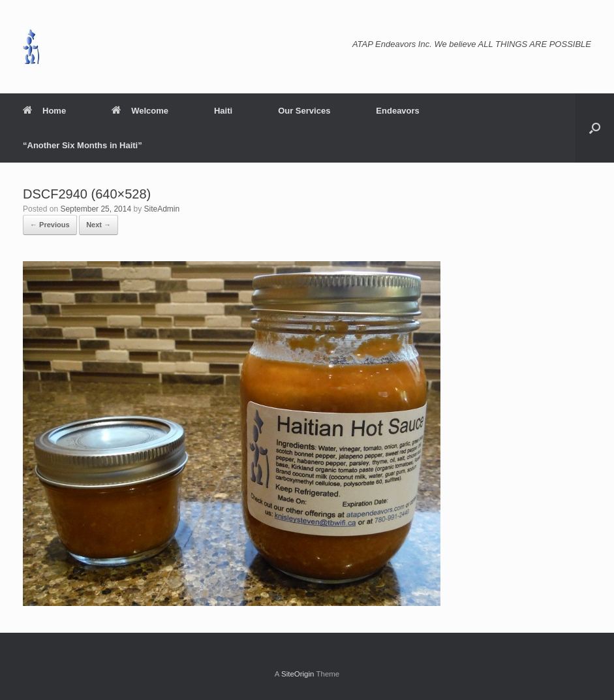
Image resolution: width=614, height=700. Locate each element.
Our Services (304, 111)
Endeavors (397, 111)
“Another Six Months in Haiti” (83, 145)
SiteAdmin (162, 209)
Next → (99, 225)
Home (44, 111)
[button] (595, 128)
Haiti (223, 111)
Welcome (140, 111)
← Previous (50, 225)
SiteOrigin (298, 674)
